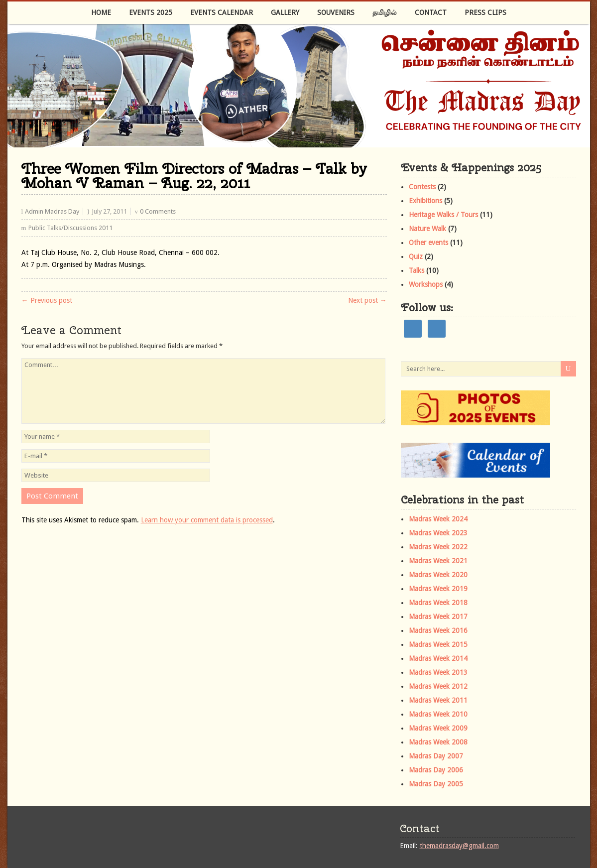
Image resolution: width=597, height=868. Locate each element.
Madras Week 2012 (438, 686)
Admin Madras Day (52, 211)
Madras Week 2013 (438, 672)
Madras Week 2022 (438, 547)
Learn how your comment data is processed (207, 520)
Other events (428, 243)
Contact (431, 12)
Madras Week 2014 (438, 658)
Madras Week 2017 (438, 617)
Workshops (426, 284)
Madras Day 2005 (436, 784)
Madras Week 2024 (438, 519)
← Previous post (47, 300)
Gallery (285, 12)
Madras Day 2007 (436, 756)
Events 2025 (151, 12)
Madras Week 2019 (438, 589)
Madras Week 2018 (438, 603)
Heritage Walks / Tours (443, 215)
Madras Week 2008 (438, 742)
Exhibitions (425, 201)
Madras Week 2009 (438, 728)
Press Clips (485, 12)
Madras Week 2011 (438, 700)
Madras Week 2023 (438, 533)
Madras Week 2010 (438, 714)
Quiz (416, 256)
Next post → (367, 300)
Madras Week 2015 (438, 644)
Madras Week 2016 (438, 630)
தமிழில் (385, 12)
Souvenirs (336, 12)
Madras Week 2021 (438, 561)
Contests (422, 187)
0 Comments (158, 211)
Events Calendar (222, 12)
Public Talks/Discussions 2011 (70, 228)
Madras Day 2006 (436, 770)
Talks (417, 270)
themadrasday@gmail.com (459, 846)
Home (101, 12)
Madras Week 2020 (438, 575)
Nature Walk (427, 229)
